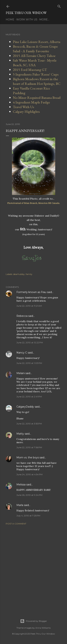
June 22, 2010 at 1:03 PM (29, 363)
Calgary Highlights (26, 112)
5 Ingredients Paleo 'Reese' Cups (36, 74)
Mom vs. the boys (28, 457)
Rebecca (22, 316)
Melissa (21, 485)
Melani (21, 373)
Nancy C (22, 353)
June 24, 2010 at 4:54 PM (29, 474)
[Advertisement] (33, 567)
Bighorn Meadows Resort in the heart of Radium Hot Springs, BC (37, 81)
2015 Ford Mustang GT (30, 70)
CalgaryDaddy (25, 407)
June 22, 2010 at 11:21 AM (29, 306)
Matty (20, 434)
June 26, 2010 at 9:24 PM (29, 495)
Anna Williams (43, 628)
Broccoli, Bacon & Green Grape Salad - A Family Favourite (35, 49)
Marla (20, 505)
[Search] (59, 6)
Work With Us (27, 20)
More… (44, 20)
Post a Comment (16, 524)
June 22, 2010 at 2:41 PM (29, 397)
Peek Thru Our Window (26, 13)
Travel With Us (23, 107)
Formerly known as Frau (31, 292)
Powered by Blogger (34, 621)
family (29, 274)
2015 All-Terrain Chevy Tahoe (34, 56)
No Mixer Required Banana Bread (37, 98)
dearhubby (19, 274)
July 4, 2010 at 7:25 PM (28, 516)
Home (10, 20)
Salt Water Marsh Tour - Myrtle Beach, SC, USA (35, 63)
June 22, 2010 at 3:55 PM (29, 424)
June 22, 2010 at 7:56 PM (29, 447)
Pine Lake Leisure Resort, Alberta (37, 42)
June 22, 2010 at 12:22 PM (30, 342)
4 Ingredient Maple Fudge (31, 102)
